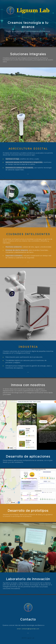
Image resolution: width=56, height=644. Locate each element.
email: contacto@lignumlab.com (28, 629)
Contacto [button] (28, 38)
